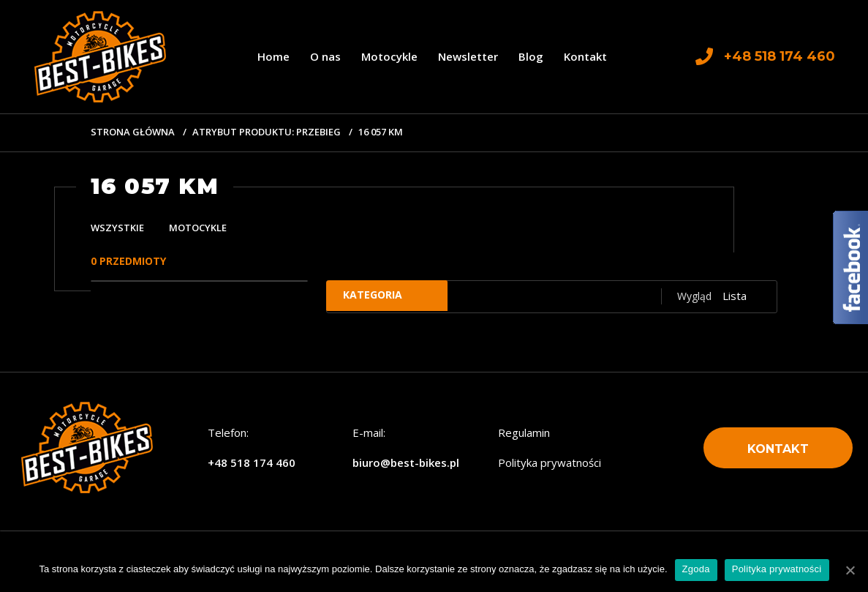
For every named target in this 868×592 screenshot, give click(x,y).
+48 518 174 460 (252, 462)
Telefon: (228, 432)
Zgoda (696, 569)
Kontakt (585, 56)
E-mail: (369, 432)
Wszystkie (117, 228)
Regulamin (524, 432)
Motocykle (389, 56)
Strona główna (133, 132)
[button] (778, 448)
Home (273, 56)
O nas (325, 56)
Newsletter (468, 56)
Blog (531, 56)
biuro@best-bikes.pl (406, 462)
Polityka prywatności (550, 462)
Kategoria (380, 296)
